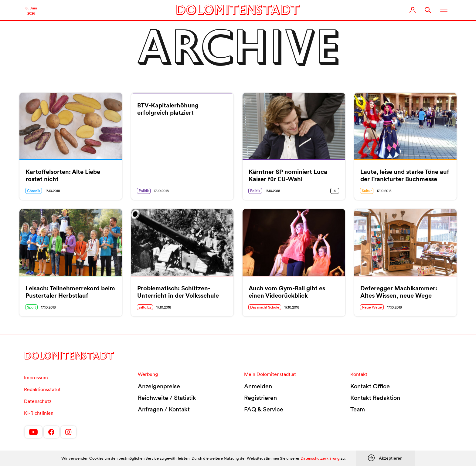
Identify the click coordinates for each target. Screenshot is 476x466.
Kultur (367, 191)
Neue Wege (372, 307)
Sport (31, 307)
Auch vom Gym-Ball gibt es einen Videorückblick (287, 292)
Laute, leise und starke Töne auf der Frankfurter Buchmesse (405, 175)
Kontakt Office (370, 386)
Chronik (34, 191)
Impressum (36, 377)
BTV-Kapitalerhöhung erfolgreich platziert (168, 109)
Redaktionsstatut (42, 389)
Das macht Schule (265, 307)
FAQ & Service (264, 409)
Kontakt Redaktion (375, 398)
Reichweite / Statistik (167, 398)
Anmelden (258, 386)
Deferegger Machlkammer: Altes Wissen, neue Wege (399, 292)
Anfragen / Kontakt (164, 409)
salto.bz (145, 307)
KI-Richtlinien (39, 413)
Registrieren (260, 398)
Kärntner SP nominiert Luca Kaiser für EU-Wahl (288, 175)
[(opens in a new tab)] (182, 242)
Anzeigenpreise (159, 386)
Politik (144, 191)
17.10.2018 (53, 191)
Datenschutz (38, 401)
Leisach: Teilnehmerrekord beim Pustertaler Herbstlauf (70, 292)
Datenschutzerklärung (320, 458)
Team (358, 409)
